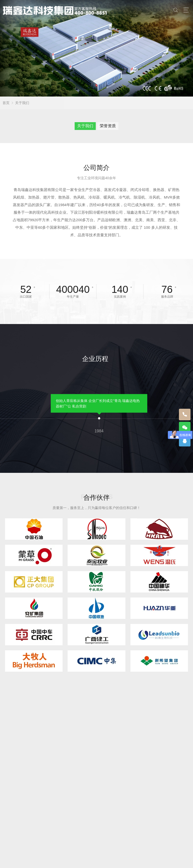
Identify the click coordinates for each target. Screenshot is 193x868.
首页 (6, 103)
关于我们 (22, 103)
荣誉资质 (108, 126)
